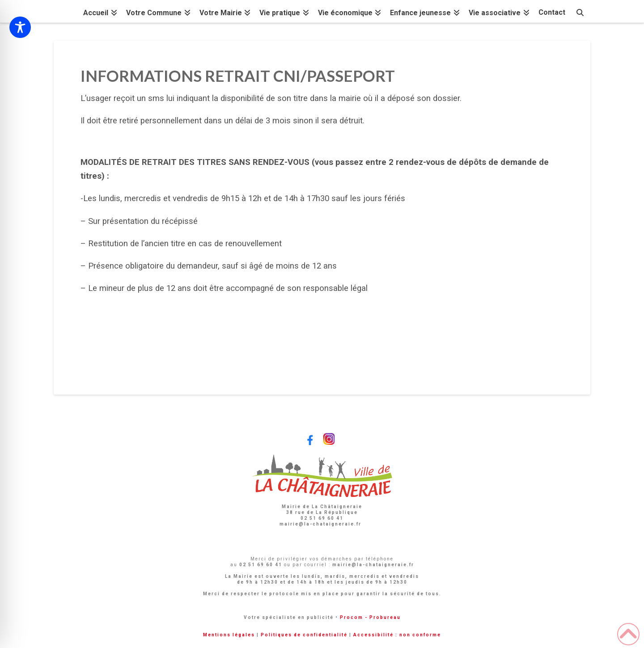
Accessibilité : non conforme (397, 635)
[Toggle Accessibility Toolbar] (20, 27)
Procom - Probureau (370, 617)
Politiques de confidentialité (304, 635)
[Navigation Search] (580, 11)
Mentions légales (229, 635)
